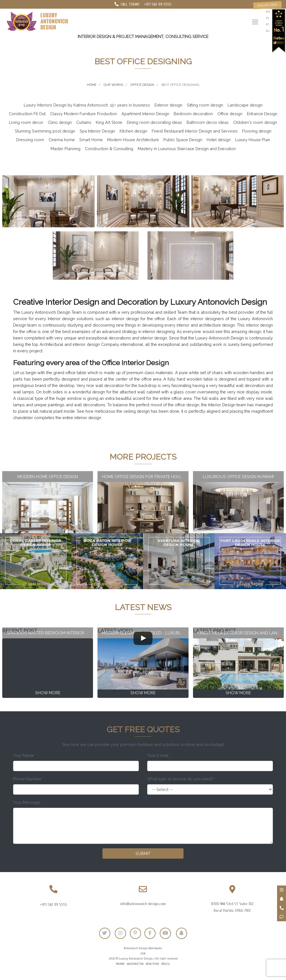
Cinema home (62, 140)
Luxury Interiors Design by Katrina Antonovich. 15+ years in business (87, 105)
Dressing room (30, 140)
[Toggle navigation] (255, 23)
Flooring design (257, 131)
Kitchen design (133, 131)
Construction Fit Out (27, 114)
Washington (135, 964)
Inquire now (268, 5)
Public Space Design (183, 140)
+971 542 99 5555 (53, 905)
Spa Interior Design (97, 131)
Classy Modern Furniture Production (84, 114)
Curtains (84, 122)
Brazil (166, 964)
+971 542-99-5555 (158, 4)
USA (143, 954)
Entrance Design (262, 114)
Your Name (25, 755)
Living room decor (26, 122)
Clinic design (60, 122)
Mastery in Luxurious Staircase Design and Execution (187, 149)
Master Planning (65, 149)
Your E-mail (159, 755)
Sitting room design (205, 105)
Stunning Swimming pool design (45, 131)
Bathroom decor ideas (208, 122)
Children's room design (255, 122)
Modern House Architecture (133, 140)
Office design (230, 114)
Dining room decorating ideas (154, 122)
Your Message (28, 802)
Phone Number (29, 779)
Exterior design (168, 105)
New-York (152, 964)
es (267, 18)
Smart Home (91, 140)
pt (267, 24)
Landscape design (245, 105)
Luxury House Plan (253, 140)
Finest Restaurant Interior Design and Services (195, 131)
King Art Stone (109, 122)
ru (268, 31)
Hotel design (219, 140)
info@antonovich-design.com (143, 904)
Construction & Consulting (109, 149)
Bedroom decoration (193, 114)
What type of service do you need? (182, 779)
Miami (120, 964)
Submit (143, 853)
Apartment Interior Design (145, 114)
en (268, 12)
